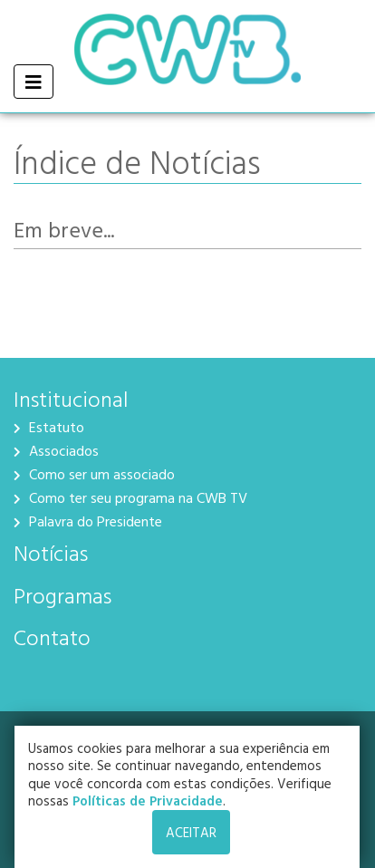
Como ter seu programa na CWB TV (130, 497)
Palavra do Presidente (88, 521)
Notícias (51, 553)
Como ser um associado (94, 474)
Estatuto (49, 427)
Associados (56, 450)
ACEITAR (191, 832)
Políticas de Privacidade (150, 800)
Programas (62, 595)
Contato (52, 637)
